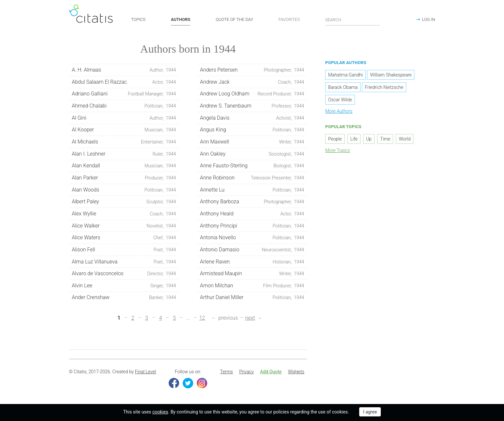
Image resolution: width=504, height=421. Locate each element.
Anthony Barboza (252, 202)
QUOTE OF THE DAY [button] (235, 19)
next (250, 318)
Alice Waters (124, 238)
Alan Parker (124, 178)
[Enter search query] (353, 20)
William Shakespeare (391, 75)
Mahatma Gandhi (345, 75)
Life (354, 139)
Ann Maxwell (252, 142)
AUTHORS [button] (181, 19)
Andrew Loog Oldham (252, 94)
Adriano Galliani (124, 94)
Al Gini (124, 118)
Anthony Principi (252, 226)
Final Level (145, 372)
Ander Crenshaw (124, 298)
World (405, 139)
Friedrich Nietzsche (384, 88)
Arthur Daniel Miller (252, 298)
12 (202, 318)
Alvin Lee (124, 286)
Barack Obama (343, 88)
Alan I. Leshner (124, 154)
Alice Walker (124, 226)
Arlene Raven (252, 262)
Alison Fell (124, 250)
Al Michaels (124, 142)
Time (385, 139)
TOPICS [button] (138, 19)
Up (369, 139)
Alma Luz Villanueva (124, 262)
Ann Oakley (252, 154)
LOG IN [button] (428, 19)
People (335, 139)
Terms (226, 372)
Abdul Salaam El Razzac (124, 82)
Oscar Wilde (340, 100)
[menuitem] (226, 372)
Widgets (296, 372)
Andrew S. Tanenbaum (252, 106)
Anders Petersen (252, 70)
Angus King (252, 130)
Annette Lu (252, 190)
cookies (160, 412)
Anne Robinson (252, 178)
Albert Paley (124, 202)
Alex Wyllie (124, 214)
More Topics (338, 150)
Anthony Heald (252, 214)
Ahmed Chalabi (124, 106)
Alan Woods (124, 190)
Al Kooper (124, 130)
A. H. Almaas (124, 70)
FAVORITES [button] (289, 19)
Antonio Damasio (252, 250)
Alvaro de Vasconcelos (124, 274)
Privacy (246, 372)
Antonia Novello (252, 238)
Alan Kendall (124, 166)
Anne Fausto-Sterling (252, 166)
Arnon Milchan (252, 286)
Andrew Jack (252, 82)
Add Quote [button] (271, 372)
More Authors (339, 111)
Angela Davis (252, 118)
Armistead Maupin (252, 274)
